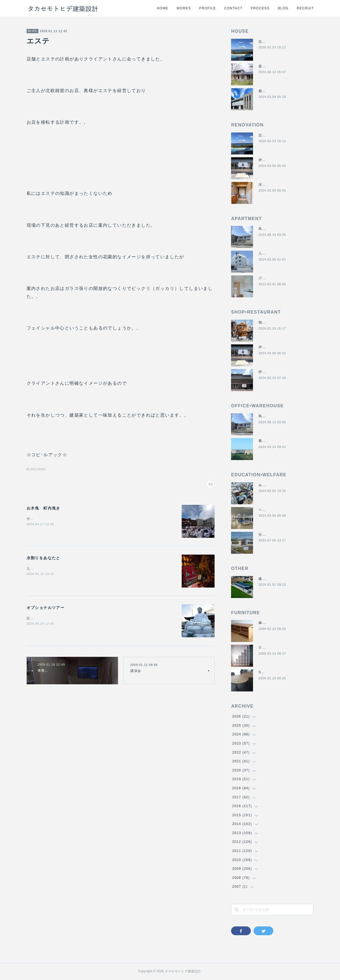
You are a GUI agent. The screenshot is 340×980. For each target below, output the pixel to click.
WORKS (184, 8)
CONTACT (233, 8)
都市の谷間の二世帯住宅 (279, 91)
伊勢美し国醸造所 (273, 372)
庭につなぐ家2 (271, 66)
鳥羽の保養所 (269, 229)
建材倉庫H (267, 579)
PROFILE (208, 8)
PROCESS (260, 8)
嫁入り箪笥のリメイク (277, 623)
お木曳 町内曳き (43, 508)
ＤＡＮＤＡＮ (269, 647)
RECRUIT (305, 8)
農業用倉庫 (268, 441)
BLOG (283, 8)
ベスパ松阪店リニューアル (281, 510)
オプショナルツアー (46, 608)
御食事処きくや (271, 322)
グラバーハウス (271, 278)
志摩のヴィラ (269, 41)
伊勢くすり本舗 (271, 160)
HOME (163, 8)
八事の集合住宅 (271, 253)
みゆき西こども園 (273, 485)
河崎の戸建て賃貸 (273, 185)
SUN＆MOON (270, 672)
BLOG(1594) (36, 469)
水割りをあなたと (43, 558)
